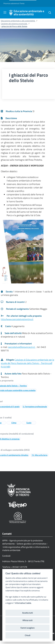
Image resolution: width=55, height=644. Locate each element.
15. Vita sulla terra (39, 455)
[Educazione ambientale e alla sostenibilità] (11, 13)
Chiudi (28, 635)
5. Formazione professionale (35, 406)
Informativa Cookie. (23, 603)
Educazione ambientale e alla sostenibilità (29, 13)
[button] (50, 13)
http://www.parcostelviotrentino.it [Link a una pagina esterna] (17, 319)
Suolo (29, 423)
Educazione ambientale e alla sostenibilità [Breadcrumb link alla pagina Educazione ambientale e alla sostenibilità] (18, 21)
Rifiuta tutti (28, 620)
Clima (14, 423)
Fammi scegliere (28, 628)
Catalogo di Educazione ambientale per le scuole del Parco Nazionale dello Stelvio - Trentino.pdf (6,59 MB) (28, 363)
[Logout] (53, 633)
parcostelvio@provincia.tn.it (22, 347)
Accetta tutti (28, 613)
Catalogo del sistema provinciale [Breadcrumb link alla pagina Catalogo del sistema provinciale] (14, 24)
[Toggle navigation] (5, 12)
